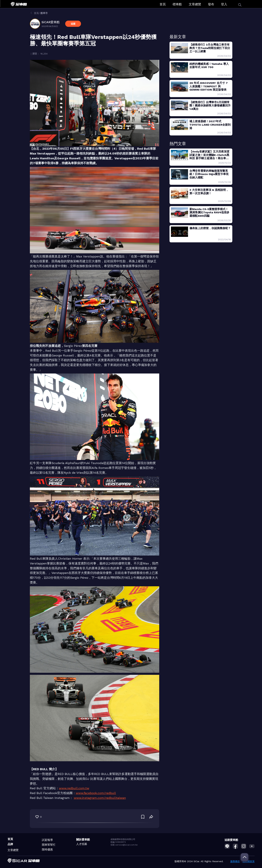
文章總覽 (195, 4)
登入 (224, 4)
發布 (211, 4)
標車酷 (177, 4)
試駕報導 (47, 840)
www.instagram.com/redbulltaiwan (100, 798)
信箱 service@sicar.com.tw (124, 845)
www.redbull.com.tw (74, 788)
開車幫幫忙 (49, 845)
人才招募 (82, 844)
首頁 (163, 4)
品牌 (10, 844)
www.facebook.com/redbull (96, 793)
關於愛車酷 (83, 840)
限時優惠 (47, 850)
